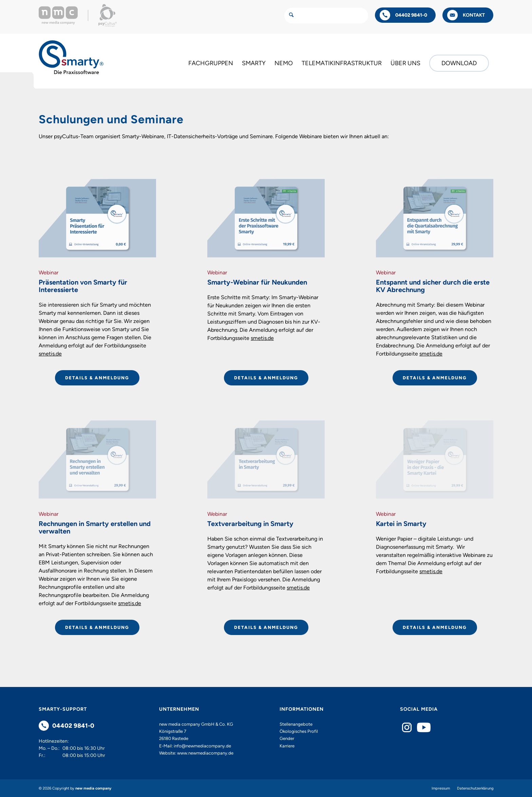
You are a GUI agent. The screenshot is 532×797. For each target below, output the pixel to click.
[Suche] (326, 16)
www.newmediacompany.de (205, 753)
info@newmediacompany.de (202, 746)
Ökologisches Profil (299, 731)
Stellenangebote (296, 724)
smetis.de (50, 354)
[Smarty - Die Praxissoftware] (72, 57)
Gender (287, 738)
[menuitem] (211, 63)
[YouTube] (424, 727)
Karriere (287, 746)
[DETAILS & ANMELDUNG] (97, 378)
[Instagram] (407, 727)
